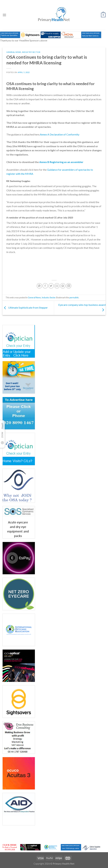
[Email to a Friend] (57, 286)
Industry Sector (31, 52)
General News (14, 52)
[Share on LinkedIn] (69, 286)
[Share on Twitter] (51, 286)
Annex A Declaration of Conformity (60, 134)
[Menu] (4, 15)
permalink (74, 297)
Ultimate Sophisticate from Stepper (25, 308)
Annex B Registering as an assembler (61, 162)
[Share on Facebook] (45, 286)
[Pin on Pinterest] (63, 286)
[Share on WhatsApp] (39, 286)
